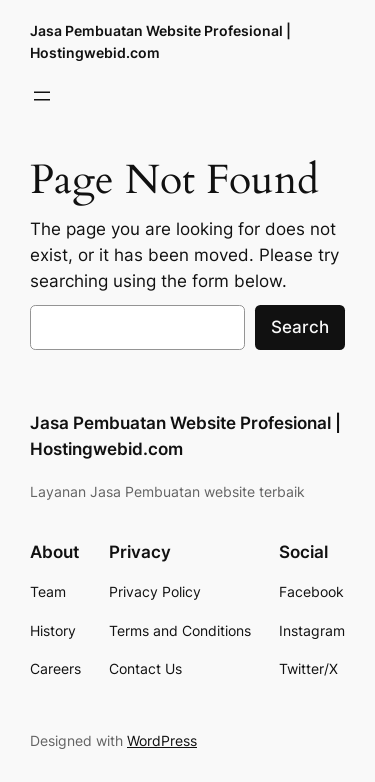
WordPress (162, 740)
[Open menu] (42, 96)
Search (300, 327)
